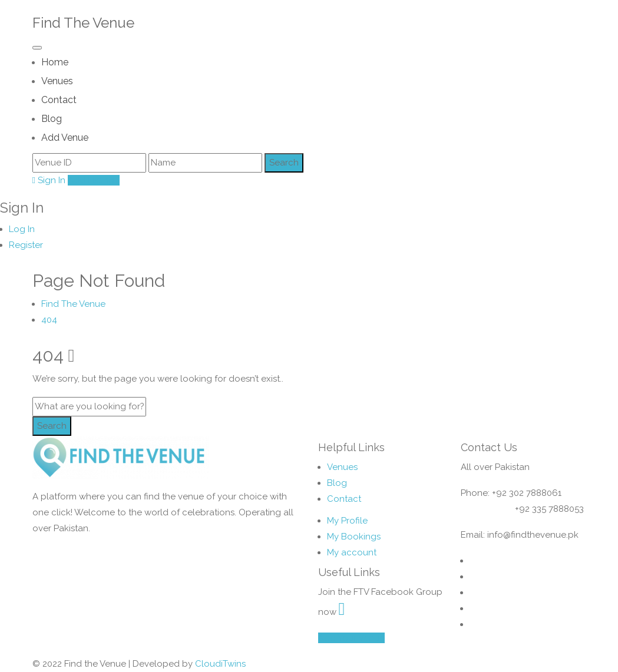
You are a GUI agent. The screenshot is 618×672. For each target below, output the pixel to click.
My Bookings (354, 537)
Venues (57, 81)
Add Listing (94, 180)
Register (26, 245)
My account (352, 552)
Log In (22, 229)
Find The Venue (83, 23)
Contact (59, 100)
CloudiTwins (220, 664)
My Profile (347, 521)
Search (52, 426)
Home (55, 62)
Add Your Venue (351, 638)
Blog (52, 119)
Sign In (49, 180)
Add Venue (65, 138)
